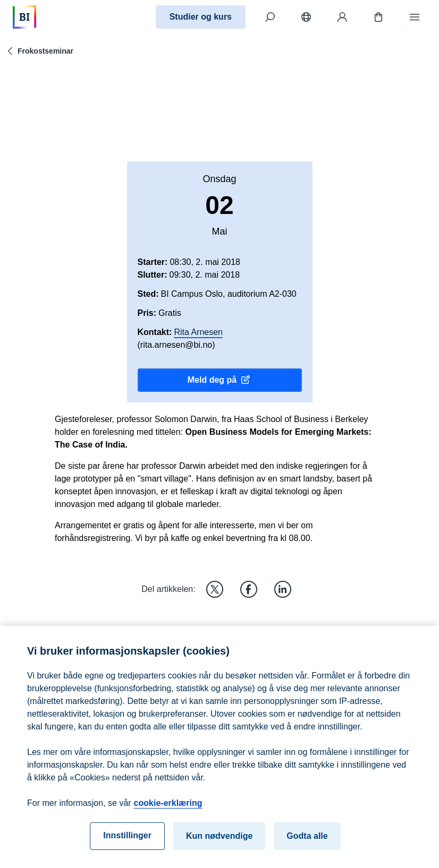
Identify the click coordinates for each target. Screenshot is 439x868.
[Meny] (415, 17)
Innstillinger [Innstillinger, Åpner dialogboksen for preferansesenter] (127, 840)
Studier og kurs (201, 17)
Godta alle (307, 841)
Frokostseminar (39, 51)
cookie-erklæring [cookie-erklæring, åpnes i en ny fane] (168, 808)
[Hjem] (24, 17)
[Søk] (270, 17)
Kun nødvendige (219, 841)
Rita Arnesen (198, 332)
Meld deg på (219, 380)
